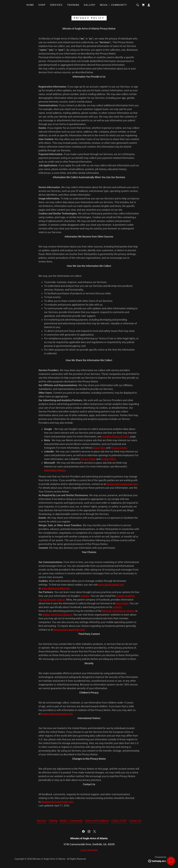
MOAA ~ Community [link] (114, 5)
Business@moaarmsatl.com (122, 484)
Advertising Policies (55, 470)
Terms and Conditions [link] (97, 821)
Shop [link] (42, 5)
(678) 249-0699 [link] (89, 850)
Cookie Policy (108, 459)
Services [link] (56, 5)
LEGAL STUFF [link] (119, 821)
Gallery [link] (90, 5)
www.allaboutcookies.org (55, 588)
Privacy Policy (88, 459)
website (85, 596)
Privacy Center (119, 448)
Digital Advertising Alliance (57, 615)
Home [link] (30, 5)
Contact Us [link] (135, 821)
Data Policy (99, 448)
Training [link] (73, 5)
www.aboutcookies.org (111, 585)
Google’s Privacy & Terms (116, 437)
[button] (149, 5)
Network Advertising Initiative (118, 611)
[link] (143, 5)
